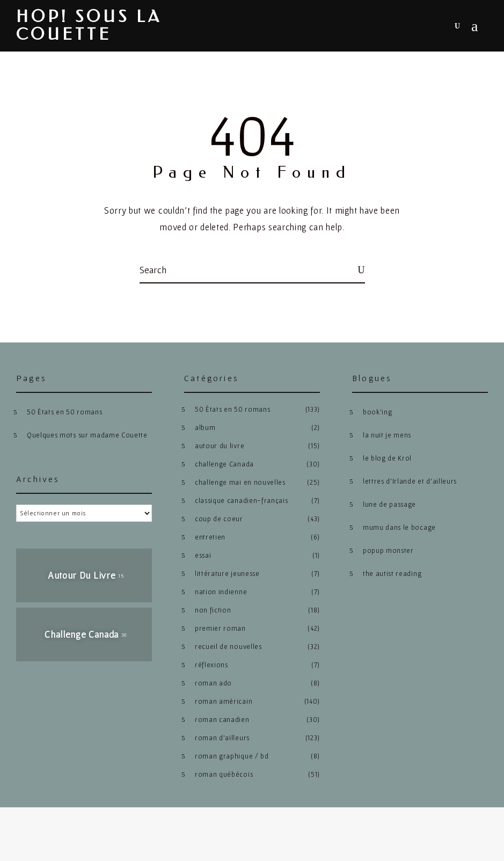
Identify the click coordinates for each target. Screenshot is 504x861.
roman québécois (224, 774)
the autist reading (392, 574)
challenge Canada (224, 464)
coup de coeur (219, 519)
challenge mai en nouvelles (240, 482)
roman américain (224, 701)
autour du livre (220, 446)
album (205, 428)
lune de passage (389, 504)
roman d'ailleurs (222, 738)
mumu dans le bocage (399, 527)
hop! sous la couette (89, 26)
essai (203, 555)
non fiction (213, 610)
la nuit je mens (387, 435)
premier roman (220, 628)
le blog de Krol (387, 458)
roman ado (213, 683)
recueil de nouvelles (228, 647)
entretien (210, 537)
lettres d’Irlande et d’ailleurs (410, 481)
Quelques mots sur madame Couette (87, 435)
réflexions (211, 665)
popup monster (388, 550)
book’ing (377, 412)
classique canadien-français (241, 501)
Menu (474, 26)
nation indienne (221, 592)
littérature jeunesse (227, 574)
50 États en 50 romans (64, 412)
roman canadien (222, 720)
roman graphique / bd (232, 756)
